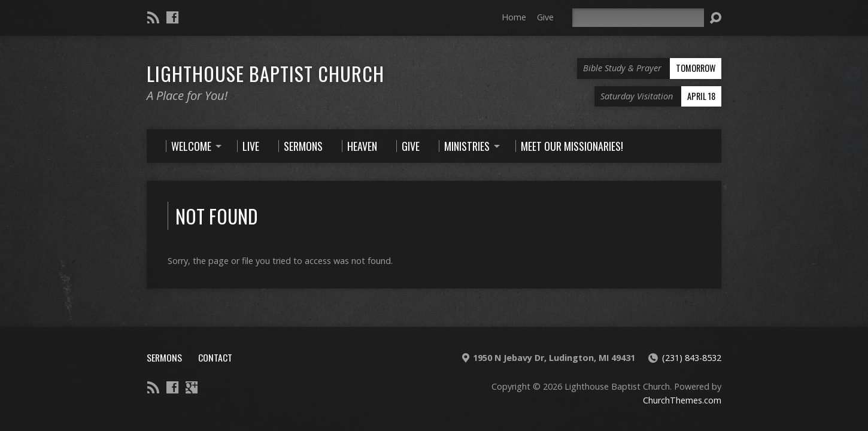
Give (545, 17)
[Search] (638, 18)
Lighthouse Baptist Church (265, 73)
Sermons (164, 357)
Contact (215, 357)
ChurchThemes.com (682, 400)
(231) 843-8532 (692, 358)
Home (514, 17)
